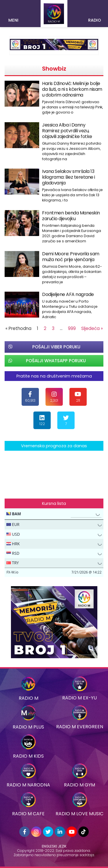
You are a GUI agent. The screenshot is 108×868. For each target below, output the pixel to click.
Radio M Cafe (28, 814)
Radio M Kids (28, 756)
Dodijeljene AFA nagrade (68, 294)
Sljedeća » (92, 328)
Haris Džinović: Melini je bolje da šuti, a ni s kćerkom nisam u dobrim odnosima (72, 89)
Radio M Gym (79, 785)
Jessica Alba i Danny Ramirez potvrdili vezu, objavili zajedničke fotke (67, 131)
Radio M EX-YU (79, 698)
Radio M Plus (28, 727)
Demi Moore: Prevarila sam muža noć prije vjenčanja (71, 257)
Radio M (29, 698)
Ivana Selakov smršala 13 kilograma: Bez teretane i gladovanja (69, 177)
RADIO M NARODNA (28, 785)
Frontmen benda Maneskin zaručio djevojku (71, 216)
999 (72, 328)
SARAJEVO (54, 472)
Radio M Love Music (79, 814)
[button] (14, 11)
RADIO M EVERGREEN (80, 727)
